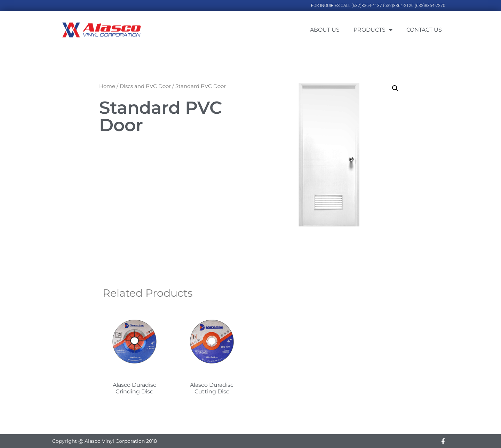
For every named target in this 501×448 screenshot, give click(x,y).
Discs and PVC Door (145, 86)
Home (107, 86)
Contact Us (424, 30)
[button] (395, 88)
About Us (325, 30)
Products (373, 30)
